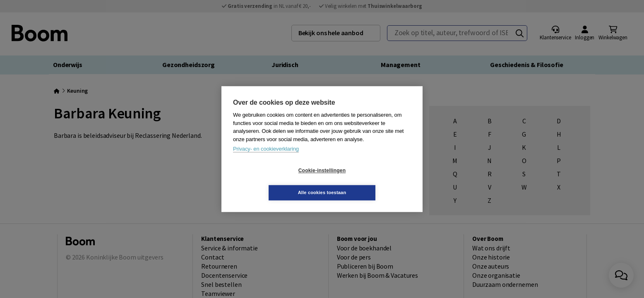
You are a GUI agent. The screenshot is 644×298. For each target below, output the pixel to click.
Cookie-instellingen (273, 182)
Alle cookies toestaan (371, 181)
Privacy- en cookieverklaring (266, 160)
